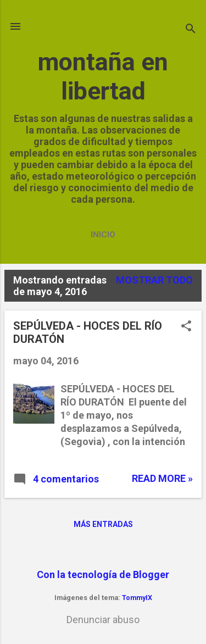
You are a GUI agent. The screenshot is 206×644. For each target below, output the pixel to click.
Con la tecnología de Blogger (103, 574)
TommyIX (137, 598)
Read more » (162, 478)
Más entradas (103, 524)
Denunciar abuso (103, 620)
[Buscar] (191, 30)
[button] (186, 327)
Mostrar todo (154, 280)
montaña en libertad (103, 76)
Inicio (103, 235)
